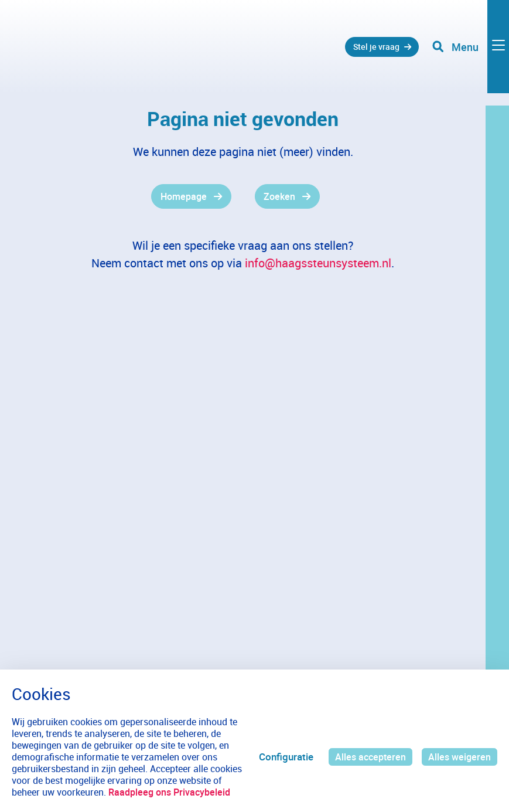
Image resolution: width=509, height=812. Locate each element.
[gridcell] (145, 197)
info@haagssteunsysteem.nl (318, 264)
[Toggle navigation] (470, 53)
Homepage (181, 197)
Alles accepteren (367, 751)
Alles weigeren (459, 751)
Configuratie (281, 751)
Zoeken (281, 197)
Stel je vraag (367, 52)
